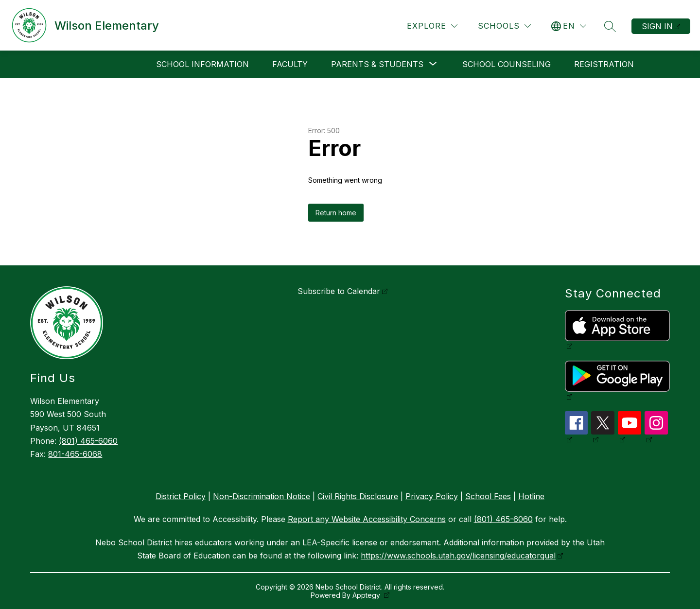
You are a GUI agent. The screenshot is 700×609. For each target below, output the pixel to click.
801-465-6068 (75, 454)
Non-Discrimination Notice (262, 496)
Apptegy (367, 595)
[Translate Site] (569, 26)
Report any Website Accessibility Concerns (367, 519)
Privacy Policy (432, 496)
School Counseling (507, 64)
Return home (336, 213)
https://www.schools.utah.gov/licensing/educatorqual (458, 556)
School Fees (488, 496)
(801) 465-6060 (88, 441)
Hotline (531, 496)
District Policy (181, 496)
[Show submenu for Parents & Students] (377, 64)
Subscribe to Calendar (339, 291)
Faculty (290, 64)
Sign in (657, 26)
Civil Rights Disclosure (358, 496)
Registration (604, 64)
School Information (202, 64)
